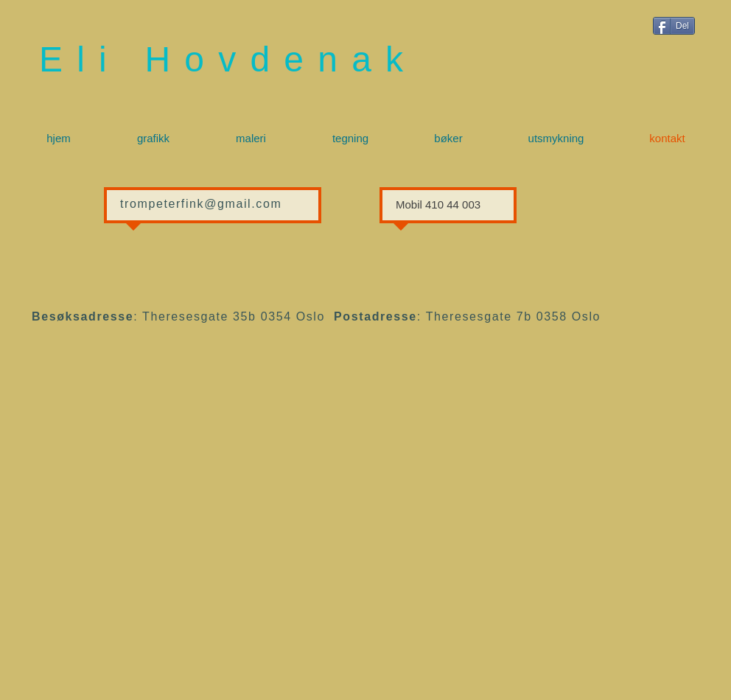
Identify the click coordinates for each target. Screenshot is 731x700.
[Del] (674, 26)
